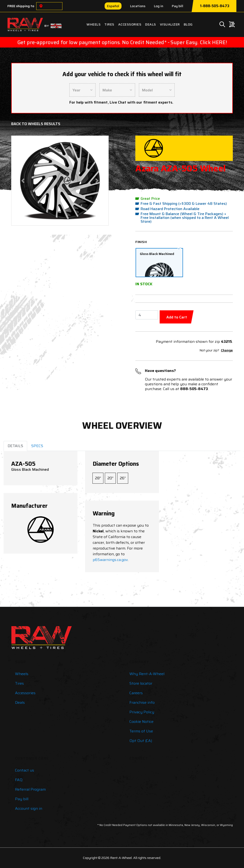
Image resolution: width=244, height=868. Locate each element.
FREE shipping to (21, 6)
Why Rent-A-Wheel (147, 674)
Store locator (141, 683)
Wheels (94, 24)
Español (113, 6)
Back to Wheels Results (36, 124)
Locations (138, 6)
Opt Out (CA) (141, 741)
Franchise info (142, 702)
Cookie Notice (141, 722)
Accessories (130, 24)
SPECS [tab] (37, 446)
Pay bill (178, 6)
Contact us (25, 770)
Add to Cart (177, 317)
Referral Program (30, 789)
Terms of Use (141, 731)
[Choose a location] (41, 6)
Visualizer (170, 24)
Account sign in (29, 808)
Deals (151, 24)
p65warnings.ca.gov (110, 560)
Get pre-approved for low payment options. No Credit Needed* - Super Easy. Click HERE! (122, 42)
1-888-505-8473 (215, 6)
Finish (141, 242)
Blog (188, 24)
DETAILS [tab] (15, 446)
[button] (23, 181)
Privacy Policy (142, 712)
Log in (159, 6)
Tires (109, 24)
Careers (136, 693)
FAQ (19, 780)
